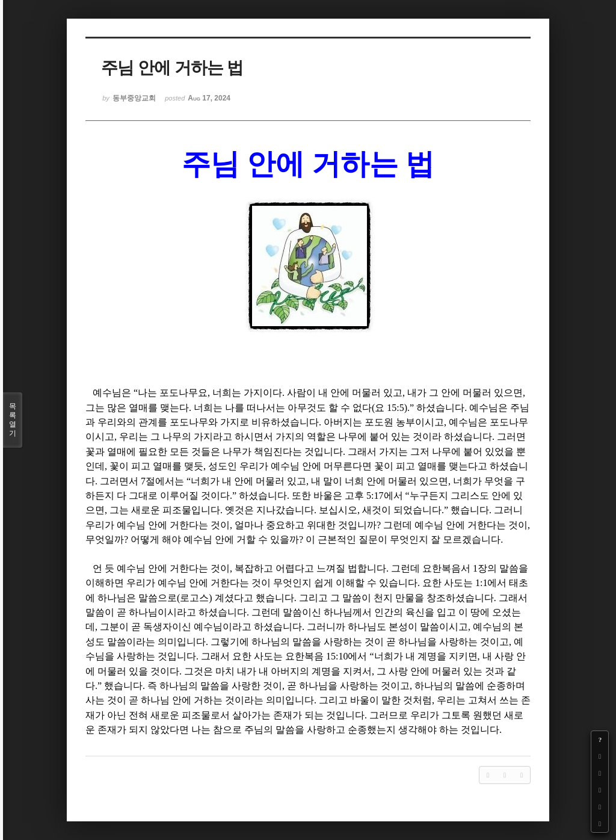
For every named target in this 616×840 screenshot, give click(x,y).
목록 (13, 420)
